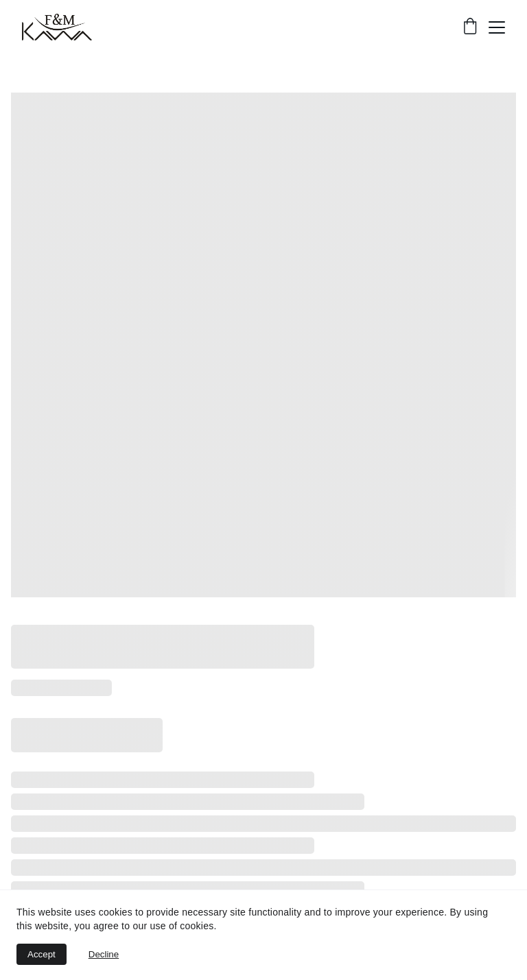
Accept (42, 954)
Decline (104, 954)
